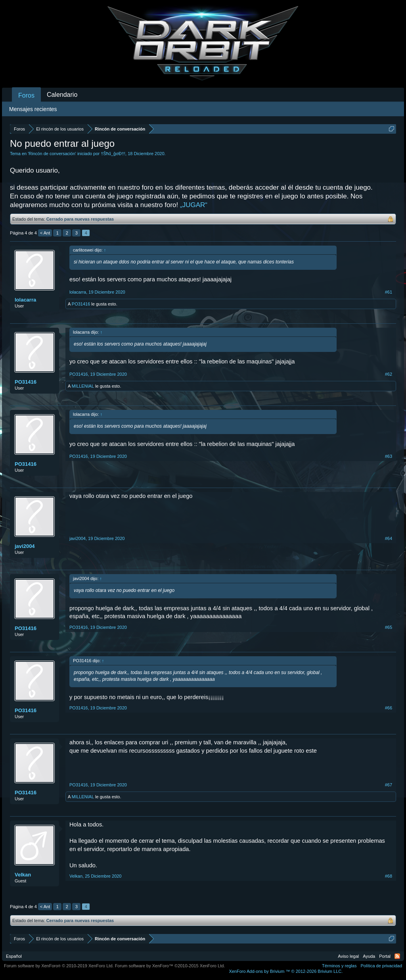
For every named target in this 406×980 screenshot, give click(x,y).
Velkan (23, 875)
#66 (389, 708)
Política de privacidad (381, 966)
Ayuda (369, 956)
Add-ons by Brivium (286, 971)
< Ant (45, 233)
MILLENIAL (83, 386)
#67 (389, 785)
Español (14, 956)
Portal (385, 956)
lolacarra (25, 300)
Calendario (62, 95)
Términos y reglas (339, 966)
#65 (389, 627)
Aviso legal (348, 956)
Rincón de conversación (52, 154)
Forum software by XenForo (59, 966)
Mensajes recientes (33, 109)
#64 (389, 538)
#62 (389, 374)
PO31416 (81, 304)
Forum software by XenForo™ (170, 966)
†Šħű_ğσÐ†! (113, 154)
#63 (389, 456)
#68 (389, 876)
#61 (389, 292)
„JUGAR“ (194, 205)
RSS (397, 956)
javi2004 (25, 546)
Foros (26, 95)
